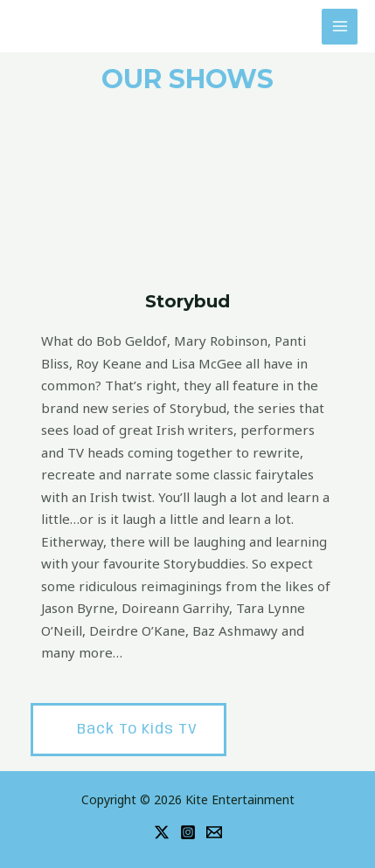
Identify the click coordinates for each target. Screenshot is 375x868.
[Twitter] (162, 832)
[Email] (214, 832)
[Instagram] (188, 832)
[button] (128, 730)
